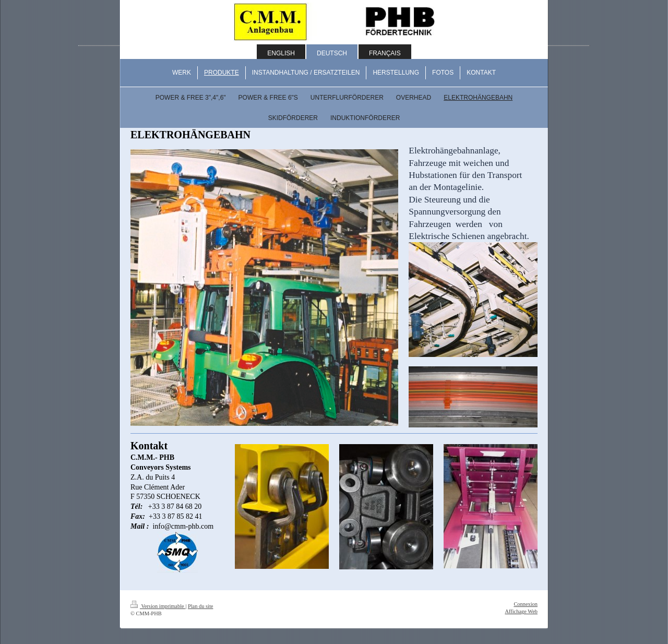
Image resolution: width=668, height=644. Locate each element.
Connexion (526, 604)
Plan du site (201, 606)
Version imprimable (158, 606)
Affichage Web (521, 611)
